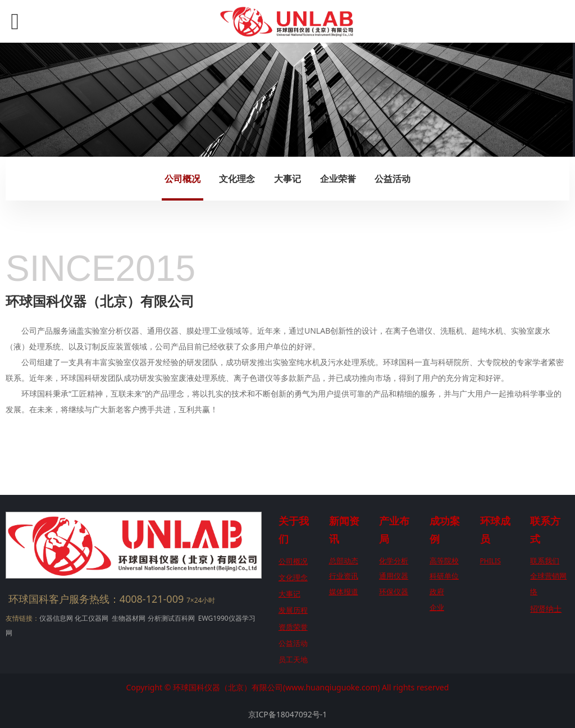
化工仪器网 (92, 618)
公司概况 (182, 179)
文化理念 (237, 179)
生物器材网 (129, 618)
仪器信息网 (56, 618)
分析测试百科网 (171, 618)
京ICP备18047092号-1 (288, 714)
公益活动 (393, 179)
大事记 (287, 179)
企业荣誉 (338, 179)
